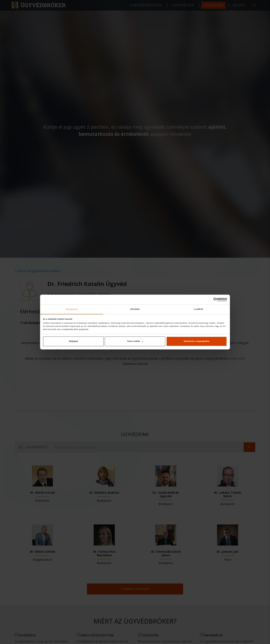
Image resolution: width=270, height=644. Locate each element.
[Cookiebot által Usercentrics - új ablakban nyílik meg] (209, 300)
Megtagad (73, 341)
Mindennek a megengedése (197, 341)
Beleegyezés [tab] (72, 309)
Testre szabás (135, 341)
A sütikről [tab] (198, 309)
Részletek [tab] (135, 309)
